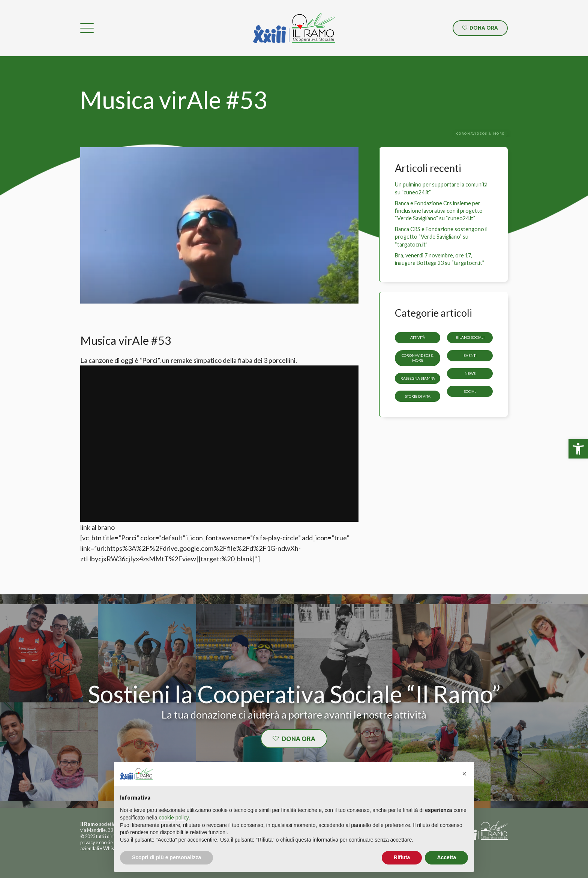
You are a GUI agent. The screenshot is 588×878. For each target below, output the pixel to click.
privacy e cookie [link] (97, 843)
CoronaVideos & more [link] (418, 358)
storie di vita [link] (418, 396)
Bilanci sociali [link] (470, 337)
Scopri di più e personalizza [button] (166, 857)
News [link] (470, 373)
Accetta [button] (446, 857)
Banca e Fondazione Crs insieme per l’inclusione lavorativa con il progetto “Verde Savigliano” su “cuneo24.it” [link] (439, 211)
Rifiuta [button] (402, 857)
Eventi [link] (470, 355)
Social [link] (470, 391)
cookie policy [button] (174, 818)
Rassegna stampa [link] (418, 378)
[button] (464, 774)
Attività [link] (418, 337)
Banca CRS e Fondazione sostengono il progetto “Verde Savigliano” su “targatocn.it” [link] (441, 237)
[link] (578, 449)
